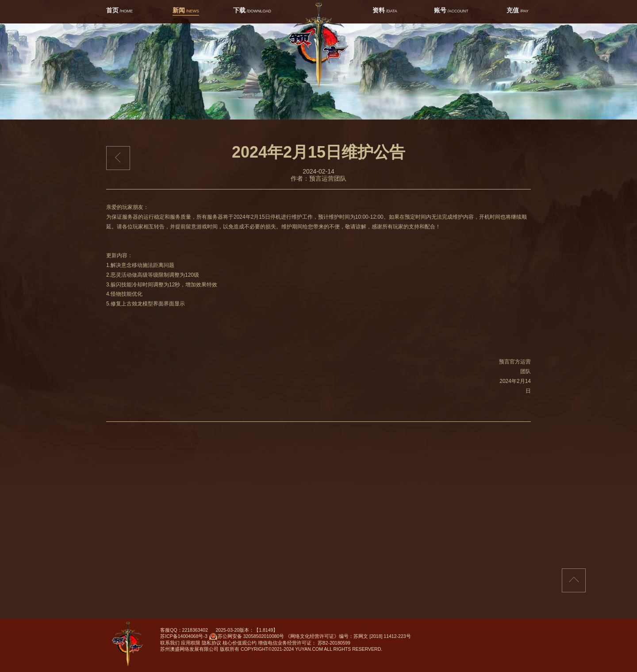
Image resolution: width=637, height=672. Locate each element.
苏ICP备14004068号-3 (184, 636)
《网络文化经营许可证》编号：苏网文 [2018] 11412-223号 (348, 636)
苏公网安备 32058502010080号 (247, 637)
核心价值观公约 (240, 643)
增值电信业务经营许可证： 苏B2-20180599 (304, 643)
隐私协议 (211, 643)
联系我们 (170, 643)
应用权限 (191, 643)
